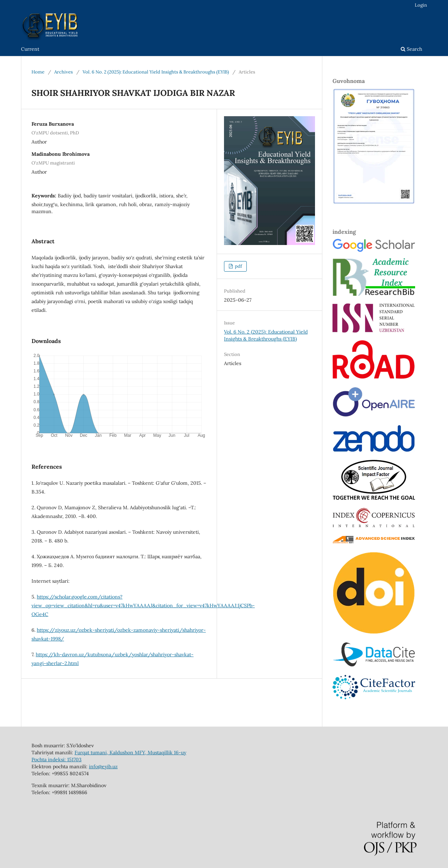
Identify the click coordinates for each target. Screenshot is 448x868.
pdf (238, 266)
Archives (64, 72)
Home (38, 72)
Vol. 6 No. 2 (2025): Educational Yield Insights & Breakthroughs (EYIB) (156, 72)
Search (411, 49)
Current (30, 49)
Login (421, 5)
